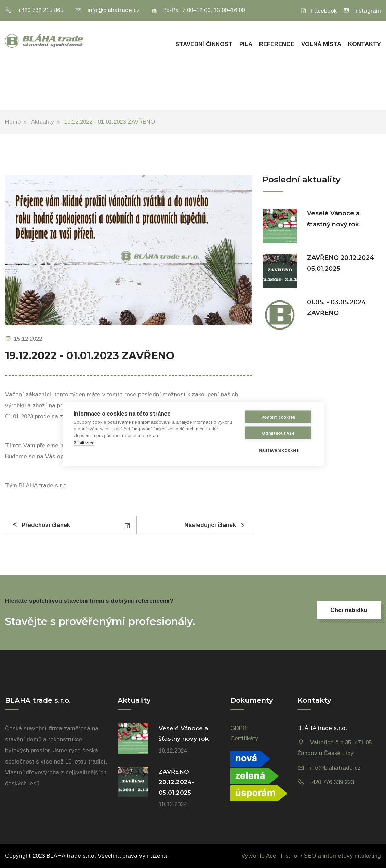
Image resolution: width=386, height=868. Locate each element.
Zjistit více (84, 443)
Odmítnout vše (278, 433)
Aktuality (43, 122)
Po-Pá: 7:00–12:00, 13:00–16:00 (198, 10)
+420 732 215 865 (34, 10)
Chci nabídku (349, 610)
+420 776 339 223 (331, 782)
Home (13, 122)
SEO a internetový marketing (342, 856)
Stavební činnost (204, 44)
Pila (246, 44)
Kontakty (364, 44)
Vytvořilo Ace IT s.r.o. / (273, 856)
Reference (277, 44)
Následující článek (215, 525)
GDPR (239, 728)
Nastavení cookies (279, 450)
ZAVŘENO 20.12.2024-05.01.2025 (176, 782)
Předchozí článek (41, 525)
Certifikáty (244, 738)
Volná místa (321, 44)
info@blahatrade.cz (107, 10)
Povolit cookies (278, 417)
